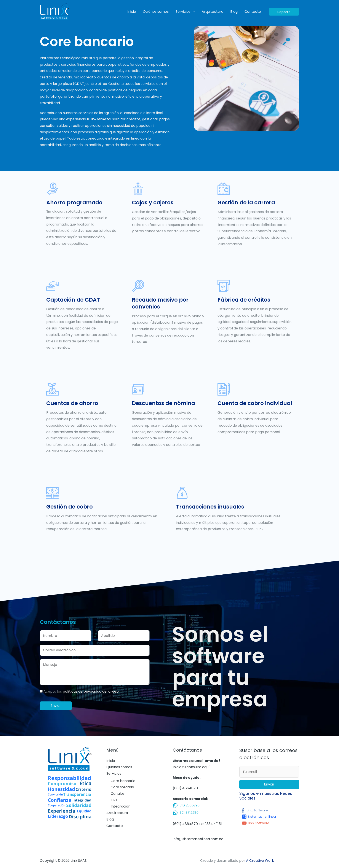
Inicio (132, 12)
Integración (121, 806)
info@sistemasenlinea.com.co (198, 839)
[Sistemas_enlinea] (260, 817)
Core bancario (123, 781)
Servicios (183, 12)
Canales (118, 794)
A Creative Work (260, 861)
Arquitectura (213, 12)
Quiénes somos (156, 12)
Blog (234, 12)
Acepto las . (81, 691)
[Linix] (255, 810)
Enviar (269, 784)
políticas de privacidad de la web (91, 691)
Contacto (253, 12)
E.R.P (114, 800)
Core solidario (122, 787)
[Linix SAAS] (54, 11)
